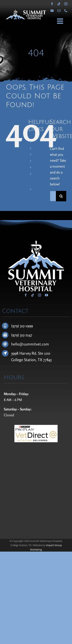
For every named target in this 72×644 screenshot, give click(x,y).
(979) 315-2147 (22, 335)
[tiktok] (59, 4)
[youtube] (52, 11)
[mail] (59, 11)
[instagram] (66, 4)
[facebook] (52, 4)
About (38, 148)
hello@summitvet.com (30, 344)
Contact (39, 167)
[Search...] (53, 196)
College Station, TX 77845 (31, 360)
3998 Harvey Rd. (25, 353)
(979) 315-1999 (22, 326)
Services (39, 155)
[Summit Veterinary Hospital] (26, 11)
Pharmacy (40, 189)
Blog (37, 161)
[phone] (66, 11)
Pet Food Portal (38, 178)
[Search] (61, 196)
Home (38, 142)
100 (47, 353)
